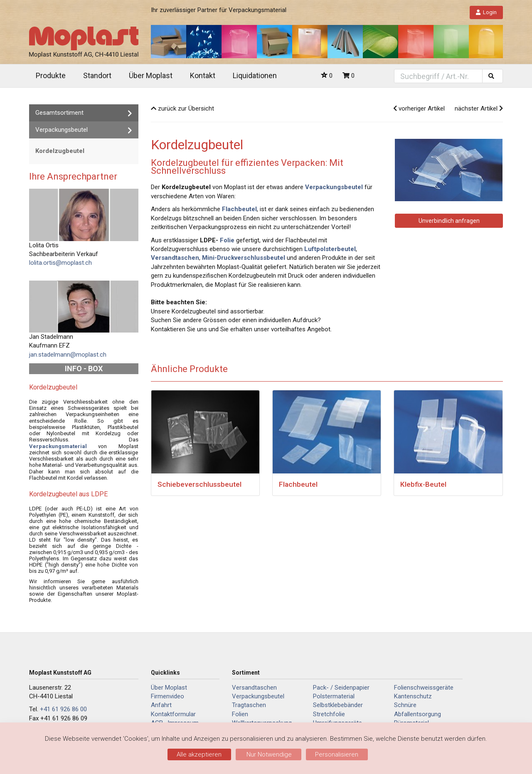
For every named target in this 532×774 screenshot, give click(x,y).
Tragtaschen (249, 705)
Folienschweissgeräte (424, 688)
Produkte (51, 75)
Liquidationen (255, 75)
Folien (240, 714)
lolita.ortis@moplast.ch (60, 263)
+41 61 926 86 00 (63, 709)
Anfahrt (161, 705)
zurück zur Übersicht (182, 108)
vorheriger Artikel (419, 108)
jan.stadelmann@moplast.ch (68, 355)
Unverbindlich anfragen (449, 221)
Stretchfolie (329, 714)
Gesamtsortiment (84, 113)
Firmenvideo (167, 696)
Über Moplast (151, 75)
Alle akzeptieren (199, 754)
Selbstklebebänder (338, 705)
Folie (227, 240)
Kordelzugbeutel (60, 151)
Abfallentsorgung (417, 714)
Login (486, 12)
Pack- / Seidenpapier (341, 688)
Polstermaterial (334, 696)
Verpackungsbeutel (84, 130)
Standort (97, 75)
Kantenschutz (413, 696)
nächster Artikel (479, 108)
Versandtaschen (254, 688)
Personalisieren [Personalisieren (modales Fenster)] (337, 754)
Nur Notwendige (268, 754)
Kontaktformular (173, 714)
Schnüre (405, 705)
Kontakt (203, 75)
